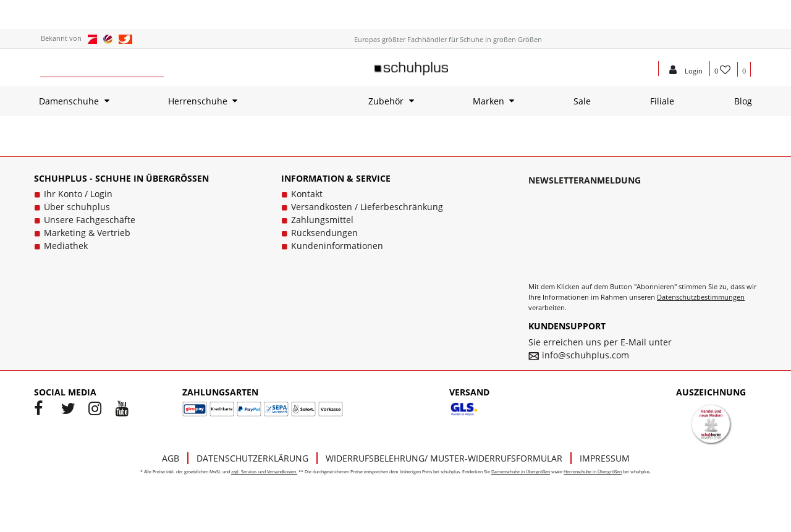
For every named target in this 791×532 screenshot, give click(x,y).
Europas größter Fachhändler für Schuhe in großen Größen (448, 39)
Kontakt (307, 194)
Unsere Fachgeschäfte (90, 220)
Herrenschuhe (198, 101)
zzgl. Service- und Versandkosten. (264, 472)
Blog (743, 101)
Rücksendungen (324, 233)
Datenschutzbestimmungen (701, 297)
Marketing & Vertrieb (87, 233)
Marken (489, 101)
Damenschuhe (69, 101)
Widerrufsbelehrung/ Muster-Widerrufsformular (444, 458)
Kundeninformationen (337, 246)
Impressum (605, 458)
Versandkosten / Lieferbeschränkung (367, 207)
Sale (582, 101)
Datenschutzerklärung (252, 458)
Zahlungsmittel (322, 220)
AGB (171, 458)
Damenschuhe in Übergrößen (521, 472)
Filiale (662, 101)
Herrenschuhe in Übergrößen (593, 472)
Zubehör (386, 101)
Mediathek (66, 246)
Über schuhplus (77, 207)
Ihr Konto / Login (78, 194)
